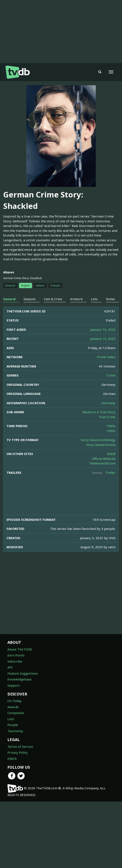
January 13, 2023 (103, 329)
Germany (108, 403)
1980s (111, 426)
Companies (16, 713)
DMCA (12, 759)
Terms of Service (20, 747)
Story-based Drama (101, 445)
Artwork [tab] (76, 299)
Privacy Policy (18, 752)
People (13, 725)
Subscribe (15, 661)
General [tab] (9, 299)
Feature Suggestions (23, 673)
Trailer (110, 472)
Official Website (104, 459)
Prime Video (106, 357)
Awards (13, 707)
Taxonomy (15, 731)
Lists (11, 719)
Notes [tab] (110, 299)
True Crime (107, 417)
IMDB (111, 454)
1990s (111, 431)
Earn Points (16, 655)
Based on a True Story (99, 412)
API (10, 667)
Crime (111, 375)
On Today (15, 701)
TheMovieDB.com (102, 463)
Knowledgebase (19, 679)
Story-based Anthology (98, 440)
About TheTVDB (20, 649)
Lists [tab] (94, 299)
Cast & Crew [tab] (53, 299)
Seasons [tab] (30, 299)
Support (14, 685)
